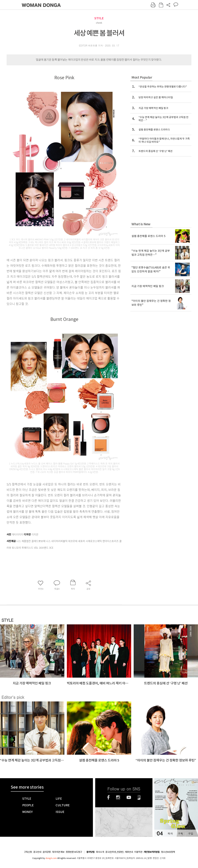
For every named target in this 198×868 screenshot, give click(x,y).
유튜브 (129, 797)
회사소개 (100, 852)
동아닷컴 (90, 852)
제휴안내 (129, 852)
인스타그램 (118, 797)
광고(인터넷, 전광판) (114, 852)
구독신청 (28, 852)
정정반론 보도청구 (74, 852)
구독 (180, 834)
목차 (170, 834)
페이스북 (108, 797)
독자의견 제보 (58, 852)
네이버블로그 (139, 797)
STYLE (99, 18)
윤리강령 (47, 852)
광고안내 (37, 852)
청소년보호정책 (168, 852)
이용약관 (138, 852)
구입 (191, 834)
